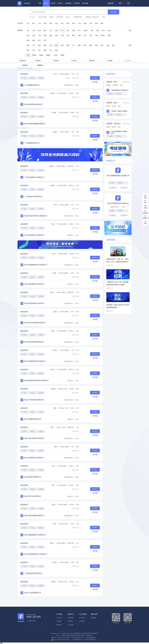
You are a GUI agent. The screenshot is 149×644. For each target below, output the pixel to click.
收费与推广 (94, 614)
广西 (39, 35)
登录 (120, 3)
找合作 (53, 3)
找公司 (60, 3)
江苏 (51, 30)
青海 (91, 35)
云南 (28, 35)
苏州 (68, 23)
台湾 (45, 40)
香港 (34, 40)
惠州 (68, 45)
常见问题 (71, 625)
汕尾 (108, 45)
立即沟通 (95, 82)
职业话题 (85, 3)
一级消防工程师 (77, 17)
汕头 (102, 45)
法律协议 (59, 621)
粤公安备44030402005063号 (61, 640)
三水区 (55, 55)
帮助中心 (71, 614)
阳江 (28, 50)
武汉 (56, 23)
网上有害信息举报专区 (90, 640)
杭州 (96, 23)
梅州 (91, 45)
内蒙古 (103, 35)
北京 (28, 23)
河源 (62, 45)
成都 (85, 23)
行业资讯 (77, 3)
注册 (128, 3)
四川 (68, 35)
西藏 (109, 35)
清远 (96, 45)
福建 (74, 30)
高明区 (62, 55)
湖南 (98, 30)
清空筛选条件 (128, 61)
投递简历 (95, 78)
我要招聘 (111, 3)
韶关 (113, 45)
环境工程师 (60, 17)
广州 (39, 23)
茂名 (85, 45)
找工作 (46, 3)
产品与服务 (83, 614)
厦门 (34, 23)
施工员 (68, 17)
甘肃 (34, 35)
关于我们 (59, 614)
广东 (62, 30)
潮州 (45, 45)
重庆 (102, 23)
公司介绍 (59, 618)
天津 (91, 23)
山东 (85, 35)
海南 (51, 35)
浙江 (68, 30)
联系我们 (59, 625)
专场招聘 (68, 3)
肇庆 (45, 50)
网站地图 (71, 618)
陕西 (74, 35)
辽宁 (79, 30)
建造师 (52, 17)
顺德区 (48, 55)
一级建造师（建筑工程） (92, 17)
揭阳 (79, 45)
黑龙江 (86, 30)
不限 (28, 45)
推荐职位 (25, 65)
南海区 (41, 55)
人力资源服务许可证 (77, 640)
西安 (74, 23)
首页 (40, 3)
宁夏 (96, 35)
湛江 (39, 50)
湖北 (92, 30)
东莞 (51, 45)
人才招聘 (82, 618)
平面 (104, 17)
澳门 (39, 40)
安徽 (56, 30)
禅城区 (34, 55)
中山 (51, 50)
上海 (79, 23)
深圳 (45, 23)
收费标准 (93, 618)
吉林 (56, 35)
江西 (62, 35)
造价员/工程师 (42, 17)
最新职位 (40, 65)
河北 (103, 30)
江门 (74, 45)
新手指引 (71, 621)
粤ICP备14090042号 (93, 633)
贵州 (45, 35)
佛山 (56, 45)
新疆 (28, 40)
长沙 (62, 23)
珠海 (56, 50)
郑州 (51, 23)
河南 (109, 30)
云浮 (34, 50)
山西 (79, 35)
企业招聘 (82, 621)
